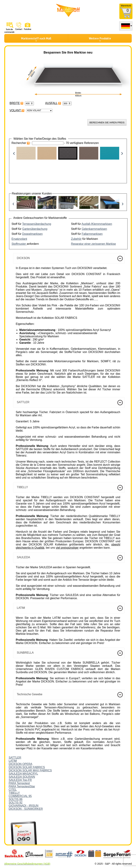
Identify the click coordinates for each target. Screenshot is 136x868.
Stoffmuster (19, 244)
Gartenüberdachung (35, 229)
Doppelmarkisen (32, 234)
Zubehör (76, 239)
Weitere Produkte (100, 39)
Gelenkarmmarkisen (94, 229)
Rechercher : (22, 143)
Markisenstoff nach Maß (36, 39)
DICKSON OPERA (20, 764)
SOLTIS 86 (16, 799)
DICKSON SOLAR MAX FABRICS (30, 770)
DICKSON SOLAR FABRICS (27, 767)
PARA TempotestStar (22, 786)
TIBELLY (14, 793)
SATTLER (15, 758)
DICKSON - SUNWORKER (26, 809)
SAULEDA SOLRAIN (22, 777)
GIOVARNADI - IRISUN (24, 806)
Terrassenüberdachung (37, 224)
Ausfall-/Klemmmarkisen (97, 224)
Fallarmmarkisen (92, 234)
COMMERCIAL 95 (20, 796)
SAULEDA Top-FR (20, 780)
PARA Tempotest (19, 783)
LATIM (13, 761)
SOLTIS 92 (16, 802)
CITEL (13, 790)
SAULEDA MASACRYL (23, 774)
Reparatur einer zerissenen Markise (93, 244)
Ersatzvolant (19, 239)
